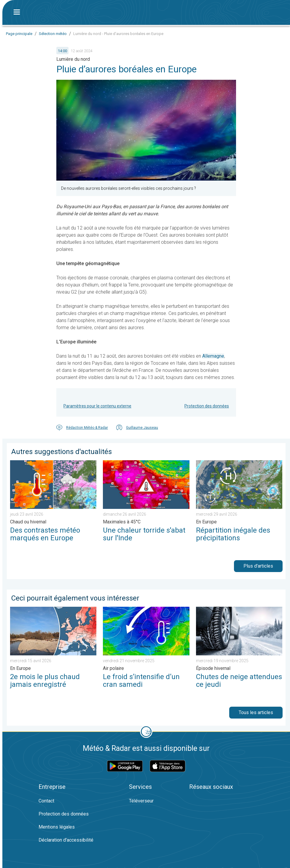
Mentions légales (57, 827)
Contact (46, 801)
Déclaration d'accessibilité (66, 840)
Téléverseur (141, 801)
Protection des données (207, 406)
